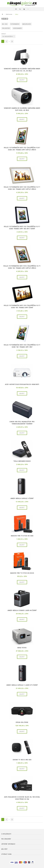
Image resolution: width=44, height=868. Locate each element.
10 (12, 41)
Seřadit (4, 34)
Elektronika (9, 14)
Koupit (22, 80)
